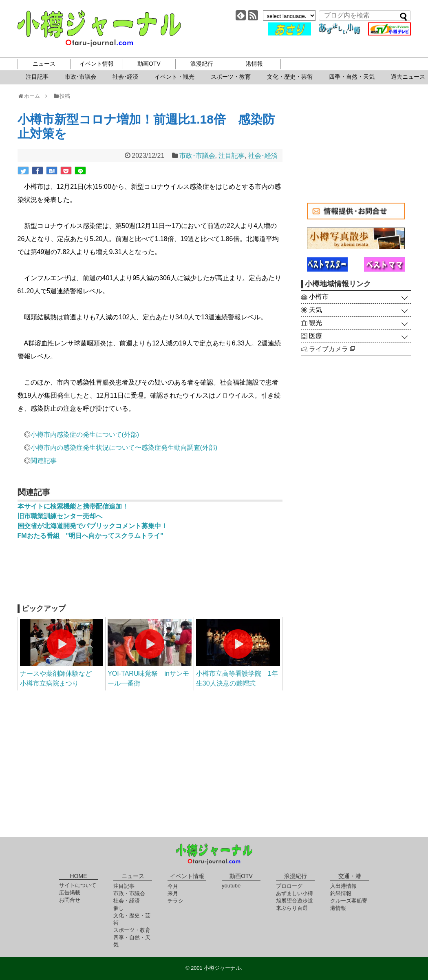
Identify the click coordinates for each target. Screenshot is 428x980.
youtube (231, 886)
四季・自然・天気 (352, 77)
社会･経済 (125, 77)
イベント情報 (97, 64)
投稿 (61, 96)
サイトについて (78, 885)
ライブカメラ (332, 349)
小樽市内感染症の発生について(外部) (85, 435)
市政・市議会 (129, 893)
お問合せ (70, 900)
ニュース (44, 64)
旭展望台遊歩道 (295, 901)
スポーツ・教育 (231, 77)
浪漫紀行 (202, 64)
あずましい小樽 (295, 893)
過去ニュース (408, 77)
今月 (173, 886)
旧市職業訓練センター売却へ (60, 516)
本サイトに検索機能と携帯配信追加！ (73, 506)
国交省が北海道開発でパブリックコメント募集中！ (93, 526)
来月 (173, 893)
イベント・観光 (174, 77)
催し (119, 908)
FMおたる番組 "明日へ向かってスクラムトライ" (90, 536)
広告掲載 (70, 893)
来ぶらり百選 (292, 908)
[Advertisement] (150, 576)
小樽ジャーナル (99, 29)
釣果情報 (341, 893)
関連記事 (44, 461)
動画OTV (149, 64)
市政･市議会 (81, 77)
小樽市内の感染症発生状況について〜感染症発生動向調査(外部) (124, 448)
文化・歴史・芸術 (290, 77)
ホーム (32, 96)
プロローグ (289, 886)
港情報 (254, 64)
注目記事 (37, 77)
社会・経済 (127, 901)
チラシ (175, 901)
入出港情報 (343, 886)
